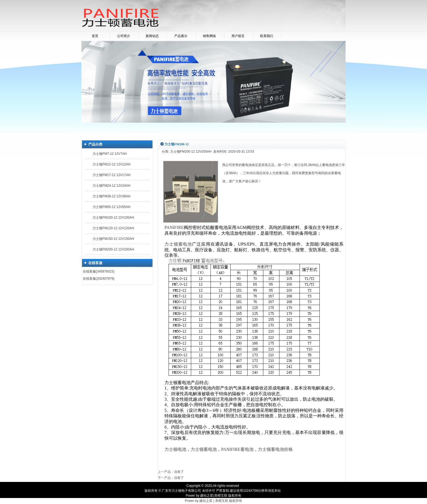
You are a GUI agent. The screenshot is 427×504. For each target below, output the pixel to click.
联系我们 (267, 36)
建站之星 (207, 496)
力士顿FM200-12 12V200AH (113, 249)
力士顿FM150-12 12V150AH (113, 239)
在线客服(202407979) (99, 279)
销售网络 (209, 36)
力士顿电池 (175, 449)
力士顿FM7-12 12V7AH (110, 154)
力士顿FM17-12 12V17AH (112, 175)
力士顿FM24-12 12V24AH (112, 186)
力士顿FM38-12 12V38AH (112, 196)
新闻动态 (152, 36)
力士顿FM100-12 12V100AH (113, 218)
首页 (95, 36)
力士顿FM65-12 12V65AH (112, 207)
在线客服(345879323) (99, 271)
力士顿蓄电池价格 (275, 449)
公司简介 (124, 36)
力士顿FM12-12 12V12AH (112, 164)
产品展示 (181, 36)
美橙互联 (221, 496)
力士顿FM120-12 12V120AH (113, 228)
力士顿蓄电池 (204, 449)
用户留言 (238, 36)
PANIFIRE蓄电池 (237, 449)
